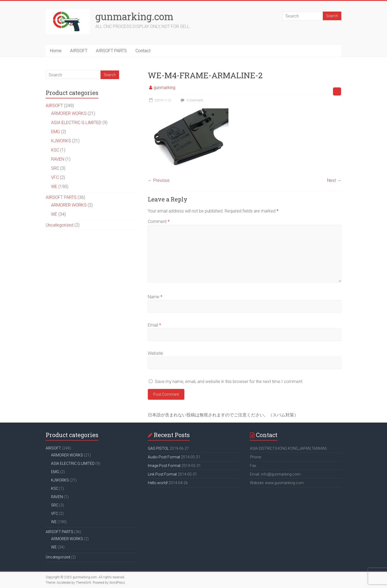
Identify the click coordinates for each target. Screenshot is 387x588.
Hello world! (158, 483)
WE (54, 187)
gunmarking (164, 88)
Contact (143, 51)
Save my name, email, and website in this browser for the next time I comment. (229, 382)
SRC (55, 168)
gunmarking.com (134, 16)
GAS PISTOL (158, 448)
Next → (334, 180)
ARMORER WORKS (69, 113)
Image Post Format (164, 466)
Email (154, 325)
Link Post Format (162, 474)
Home (56, 51)
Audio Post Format (164, 457)
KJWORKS (61, 141)
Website (155, 353)
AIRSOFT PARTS (111, 51)
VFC (55, 177)
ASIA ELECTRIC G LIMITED (76, 123)
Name (155, 297)
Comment (159, 222)
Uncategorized (60, 225)
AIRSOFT (79, 51)
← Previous (159, 180)
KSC (55, 150)
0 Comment (191, 100)
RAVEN (58, 159)
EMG (55, 132)
